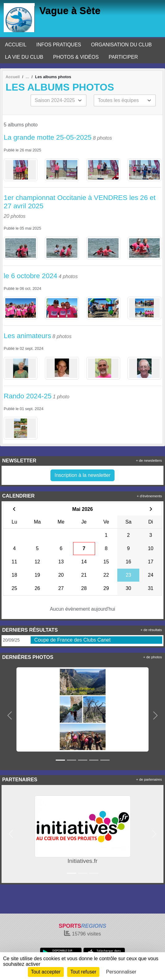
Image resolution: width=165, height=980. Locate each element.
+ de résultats (151, 630)
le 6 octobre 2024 (30, 276)
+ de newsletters (149, 460)
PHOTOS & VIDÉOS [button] (76, 57)
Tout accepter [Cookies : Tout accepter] (46, 972)
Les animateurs (27, 336)
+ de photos (153, 657)
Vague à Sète (70, 11)
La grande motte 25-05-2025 (48, 137)
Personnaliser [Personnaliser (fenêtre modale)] (121, 972)
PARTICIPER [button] (123, 57)
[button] (10, 715)
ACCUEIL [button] (16, 45)
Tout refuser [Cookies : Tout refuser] (83, 972)
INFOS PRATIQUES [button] (59, 45)
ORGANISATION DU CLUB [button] (121, 45)
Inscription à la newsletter (82, 475)
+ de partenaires (149, 779)
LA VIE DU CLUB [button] (24, 57)
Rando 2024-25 (28, 396)
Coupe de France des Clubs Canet (72, 640)
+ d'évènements (149, 496)
